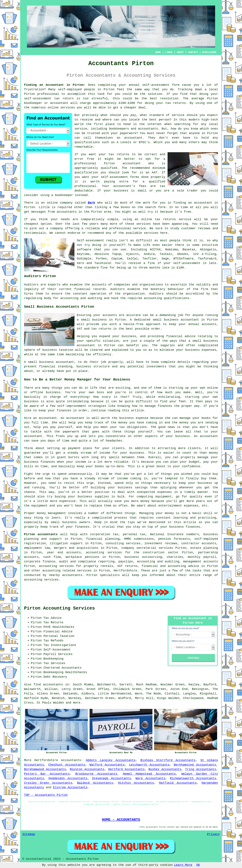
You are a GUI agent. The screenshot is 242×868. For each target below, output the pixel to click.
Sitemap (29, 834)
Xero (80, 263)
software (84, 250)
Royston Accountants (87, 769)
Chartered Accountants (63, 668)
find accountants (48, 685)
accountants (67, 212)
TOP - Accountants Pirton (46, 795)
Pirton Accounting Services (59, 608)
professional (48, 94)
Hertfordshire (46, 760)
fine (104, 268)
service (178, 115)
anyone (194, 133)
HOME (158, 52)
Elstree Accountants (70, 787)
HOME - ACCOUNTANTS (121, 819)
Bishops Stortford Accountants (168, 760)
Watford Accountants (107, 765)
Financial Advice (58, 632)
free (187, 212)
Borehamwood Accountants (45, 769)
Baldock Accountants (95, 783)
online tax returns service (166, 219)
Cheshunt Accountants (67, 765)
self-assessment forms (120, 177)
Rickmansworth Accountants (193, 778)
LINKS (169, 52)
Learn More (183, 865)
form (162, 207)
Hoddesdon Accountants (68, 778)
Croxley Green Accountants (48, 783)
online (53, 108)
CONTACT (193, 52)
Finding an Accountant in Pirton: (55, 85)
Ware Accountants (150, 778)
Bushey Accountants (165, 769)
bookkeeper (64, 195)
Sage (165, 259)
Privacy (213, 834)
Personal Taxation (59, 636)
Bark (92, 203)
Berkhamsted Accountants (195, 765)
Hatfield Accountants (178, 783)
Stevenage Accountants (111, 778)
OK (198, 865)
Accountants (71, 760)
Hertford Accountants (126, 769)
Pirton (109, 89)
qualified (109, 168)
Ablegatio (208, 250)
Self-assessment (90, 240)
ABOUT (180, 52)
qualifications (87, 142)
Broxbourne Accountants (96, 774)
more (77, 703)
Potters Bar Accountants (47, 774)
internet (154, 124)
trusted (94, 133)
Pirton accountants (41, 534)
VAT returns (127, 566)
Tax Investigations (60, 645)
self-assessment (156, 85)
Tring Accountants (201, 769)
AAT (154, 173)
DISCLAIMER (209, 52)
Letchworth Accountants (149, 765)
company (57, 228)
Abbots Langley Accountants (111, 760)
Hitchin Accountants (136, 783)
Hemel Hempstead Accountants (149, 774)
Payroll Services (58, 654)
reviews (204, 228)
